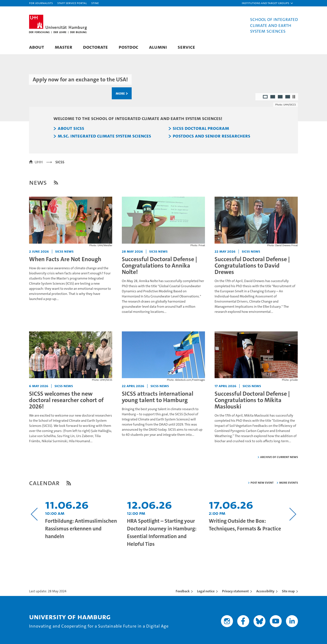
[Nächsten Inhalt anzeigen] (293, 514)
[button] (268, 3)
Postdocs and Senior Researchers (211, 136)
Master (63, 47)
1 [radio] (266, 97)
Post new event (262, 482)
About (37, 47)
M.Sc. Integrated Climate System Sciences (104, 136)
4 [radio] (288, 97)
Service (186, 47)
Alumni (158, 47)
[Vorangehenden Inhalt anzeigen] (34, 514)
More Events (289, 482)
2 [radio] (273, 97)
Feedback (183, 591)
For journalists (41, 3)
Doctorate (95, 47)
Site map (288, 591)
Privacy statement (235, 591)
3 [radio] (281, 97)
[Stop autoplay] (294, 97)
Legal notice (206, 591)
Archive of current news (279, 457)
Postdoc (128, 47)
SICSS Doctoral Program (201, 128)
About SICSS (71, 128)
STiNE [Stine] (95, 3)
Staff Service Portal (72, 3)
